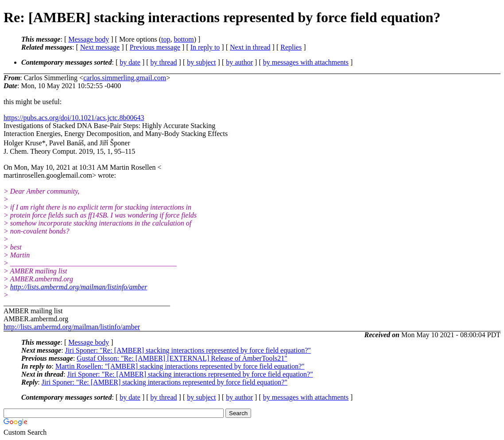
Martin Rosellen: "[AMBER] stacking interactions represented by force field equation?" (180, 366)
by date (130, 62)
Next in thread (250, 47)
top (166, 39)
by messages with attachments (306, 62)
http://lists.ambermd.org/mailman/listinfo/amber (79, 287)
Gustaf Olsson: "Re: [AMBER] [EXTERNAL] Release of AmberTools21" (182, 358)
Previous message (155, 47)
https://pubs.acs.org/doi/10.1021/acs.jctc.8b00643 (74, 118)
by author (239, 62)
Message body (89, 39)
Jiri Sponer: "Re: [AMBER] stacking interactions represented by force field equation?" (188, 350)
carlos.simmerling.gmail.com (125, 78)
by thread (164, 62)
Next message (100, 47)
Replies (291, 47)
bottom (184, 39)
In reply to (205, 47)
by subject (201, 62)
